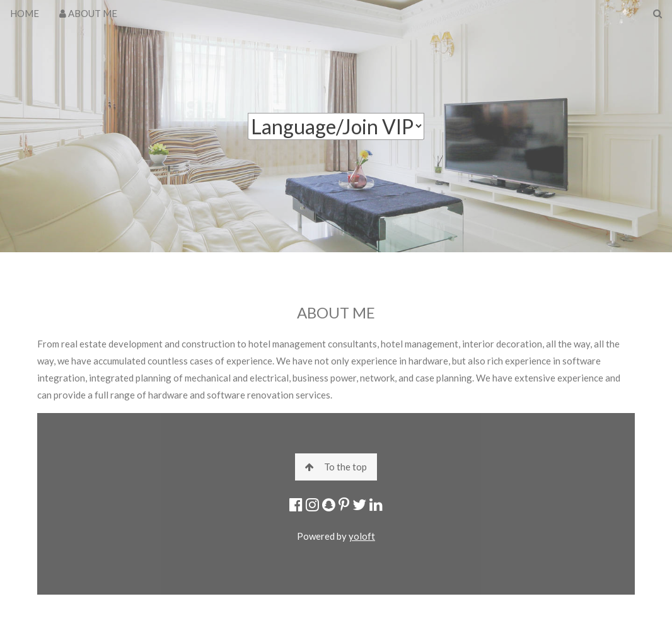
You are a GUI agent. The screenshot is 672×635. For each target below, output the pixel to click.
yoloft (362, 536)
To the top (336, 467)
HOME (25, 13)
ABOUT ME (88, 13)
